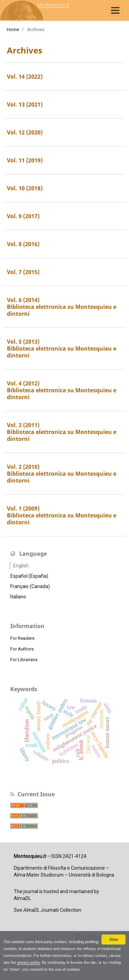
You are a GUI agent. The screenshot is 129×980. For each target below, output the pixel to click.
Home (13, 29)
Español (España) (29, 576)
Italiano (18, 597)
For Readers (22, 638)
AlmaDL (22, 898)
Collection (52, 910)
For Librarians (24, 660)
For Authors (22, 649)
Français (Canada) (30, 586)
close (114, 939)
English (21, 566)
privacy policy (29, 962)
